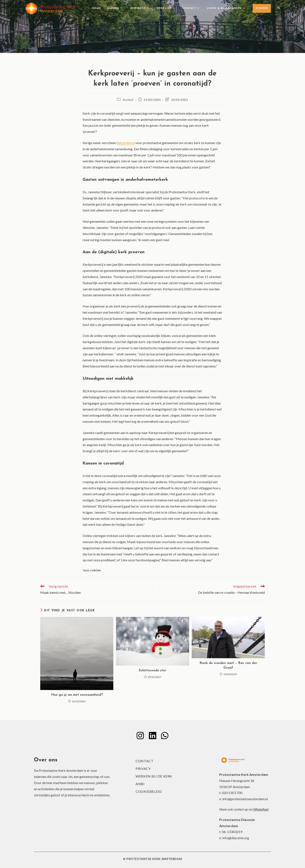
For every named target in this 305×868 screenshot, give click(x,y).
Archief (128, 100)
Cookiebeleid (149, 792)
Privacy (143, 769)
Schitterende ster (152, 670)
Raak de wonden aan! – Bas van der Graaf (228, 665)
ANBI (140, 784)
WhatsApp (261, 809)
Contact (144, 761)
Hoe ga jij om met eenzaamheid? (77, 695)
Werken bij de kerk (154, 776)
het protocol (126, 143)
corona (95, 570)
